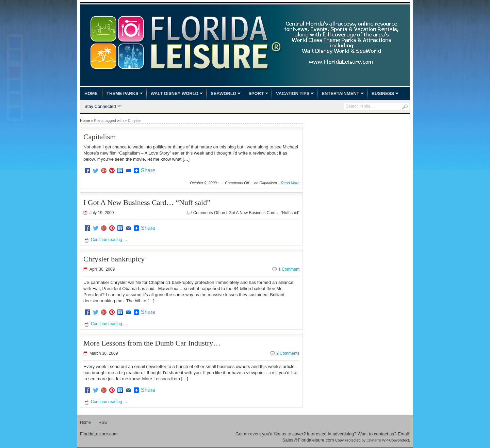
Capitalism (100, 137)
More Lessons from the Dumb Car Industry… (152, 343)
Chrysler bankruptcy (114, 259)
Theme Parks (122, 93)
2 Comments (288, 353)
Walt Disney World (175, 93)
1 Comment (289, 269)
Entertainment (340, 93)
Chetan (372, 440)
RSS (103, 422)
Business (383, 93)
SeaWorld (223, 93)
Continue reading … (109, 240)
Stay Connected (100, 107)
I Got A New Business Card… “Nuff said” (147, 202)
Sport (256, 93)
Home (91, 93)
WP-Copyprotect (396, 440)
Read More (290, 183)
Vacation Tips (293, 93)
